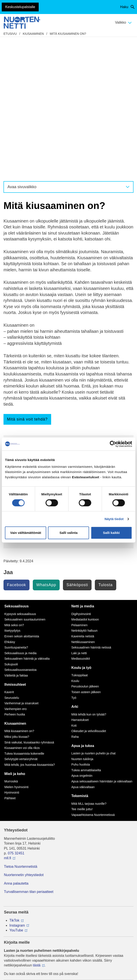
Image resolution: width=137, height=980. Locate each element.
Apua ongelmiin (82, 638)
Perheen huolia (15, 577)
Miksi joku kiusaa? (29, 319)
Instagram (17, 788)
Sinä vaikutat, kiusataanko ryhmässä (29, 605)
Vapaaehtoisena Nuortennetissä (93, 678)
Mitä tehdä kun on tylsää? (89, 577)
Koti (74, 588)
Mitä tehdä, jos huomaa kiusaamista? (44, 343)
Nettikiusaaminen (28, 348)
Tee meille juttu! (26, 398)
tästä (37, 828)
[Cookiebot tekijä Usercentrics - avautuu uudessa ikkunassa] (113, 444)
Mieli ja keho (15, 637)
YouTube (16, 793)
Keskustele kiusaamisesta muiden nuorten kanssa (57, 366)
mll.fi (8, 721)
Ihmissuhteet (15, 547)
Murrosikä (11, 644)
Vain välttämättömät (26, 533)
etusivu (10, 34)
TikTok (14, 783)
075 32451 (16, 716)
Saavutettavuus (68, 924)
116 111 (14, 862)
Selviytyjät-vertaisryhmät (21, 622)
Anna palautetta (16, 746)
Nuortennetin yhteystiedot (24, 738)
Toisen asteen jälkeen (86, 555)
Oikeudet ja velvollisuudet (89, 594)
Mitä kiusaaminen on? (68, 34)
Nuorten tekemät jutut (34, 394)
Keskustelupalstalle (20, 7)
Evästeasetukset (68, 931)
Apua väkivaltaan (83, 650)
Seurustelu (12, 561)
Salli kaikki (111, 533)
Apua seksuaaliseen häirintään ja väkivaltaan (102, 644)
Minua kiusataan (27, 334)
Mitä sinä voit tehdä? (27, 282)
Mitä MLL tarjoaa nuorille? (89, 666)
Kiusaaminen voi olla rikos (35, 329)
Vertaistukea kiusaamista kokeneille (43, 376)
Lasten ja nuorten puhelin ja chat (40, 371)
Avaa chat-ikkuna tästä (22, 908)
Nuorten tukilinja (82, 622)
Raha (75, 600)
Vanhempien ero (16, 572)
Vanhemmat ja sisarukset (21, 566)
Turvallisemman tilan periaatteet (29, 755)
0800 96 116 (19, 885)
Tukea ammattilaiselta (86, 633)
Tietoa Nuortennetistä (21, 729)
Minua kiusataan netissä (33, 338)
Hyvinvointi (12, 655)
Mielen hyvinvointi (16, 650)
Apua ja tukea (83, 609)
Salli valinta (68, 533)
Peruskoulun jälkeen (85, 549)
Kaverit (9, 555)
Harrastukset (80, 583)
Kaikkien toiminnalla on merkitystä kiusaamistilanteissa (59, 324)
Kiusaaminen (33, 34)
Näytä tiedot (114, 519)
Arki (75, 569)
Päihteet (10, 661)
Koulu (75, 544)
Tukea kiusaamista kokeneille (24, 616)
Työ (74, 561)
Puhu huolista (81, 627)
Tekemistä (80, 659)
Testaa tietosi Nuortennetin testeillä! (43, 403)
